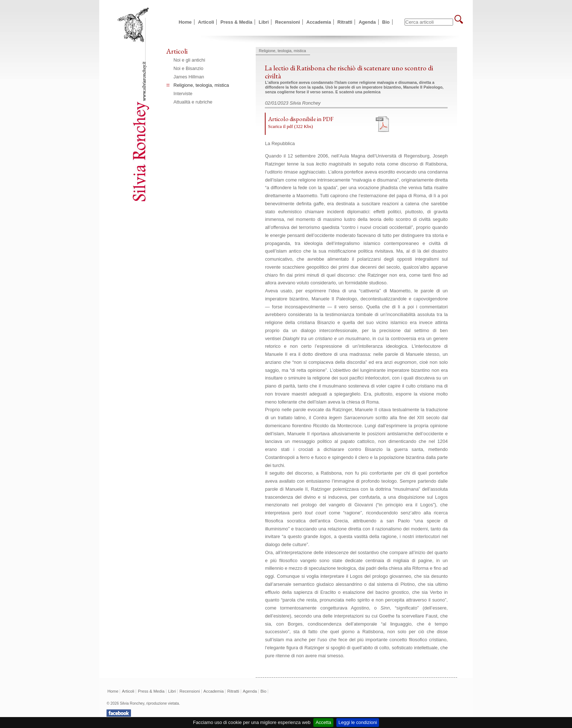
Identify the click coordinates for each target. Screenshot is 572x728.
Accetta (323, 722)
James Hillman (189, 77)
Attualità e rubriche (193, 102)
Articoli (206, 22)
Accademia (319, 22)
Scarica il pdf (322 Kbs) (291, 126)
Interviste (183, 94)
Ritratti (345, 22)
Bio (386, 22)
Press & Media (236, 22)
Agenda (367, 22)
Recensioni (287, 22)
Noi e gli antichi (190, 60)
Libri (264, 22)
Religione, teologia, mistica (201, 85)
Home (185, 22)
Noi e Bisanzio (189, 68)
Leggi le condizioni (358, 722)
